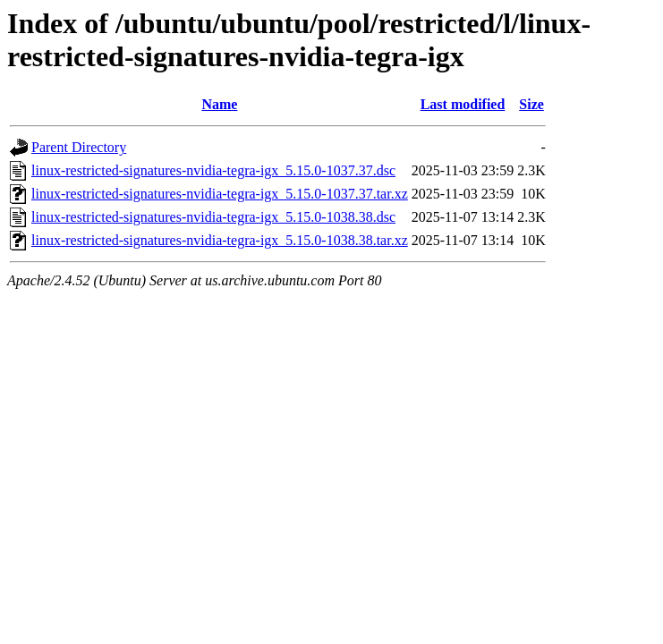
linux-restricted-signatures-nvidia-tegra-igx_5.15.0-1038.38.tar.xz (220, 240)
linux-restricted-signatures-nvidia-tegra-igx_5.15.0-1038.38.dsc (213, 217)
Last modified (463, 104)
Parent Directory (79, 147)
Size (531, 104)
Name (219, 104)
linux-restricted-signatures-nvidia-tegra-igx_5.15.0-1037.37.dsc (213, 170)
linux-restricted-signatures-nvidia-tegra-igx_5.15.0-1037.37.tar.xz (220, 194)
